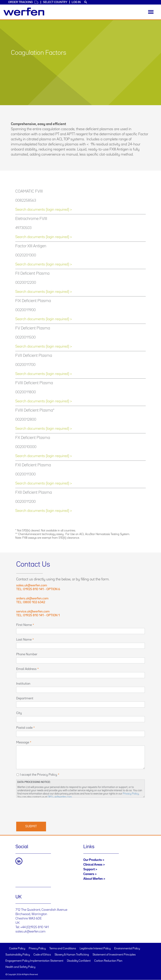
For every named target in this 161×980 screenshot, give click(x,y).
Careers (89, 874)
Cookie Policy (17, 949)
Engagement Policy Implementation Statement (34, 961)
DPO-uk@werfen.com (60, 797)
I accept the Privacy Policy (39, 775)
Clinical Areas (93, 865)
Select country (55, 2)
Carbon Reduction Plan (108, 961)
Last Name (24, 640)
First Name (24, 625)
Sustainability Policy (18, 955)
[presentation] (44, 809)
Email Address (26, 669)
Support (89, 869)
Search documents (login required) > (44, 210)
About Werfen (93, 879)
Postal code (24, 728)
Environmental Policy (127, 949)
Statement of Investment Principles (114, 955)
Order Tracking (23, 2)
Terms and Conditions (63, 949)
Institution (23, 684)
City (19, 713)
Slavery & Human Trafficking (72, 955)
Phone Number (27, 654)
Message (23, 742)
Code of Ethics (42, 955)
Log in (76, 2)
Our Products (93, 860)
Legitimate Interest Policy (95, 949)
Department (25, 698)
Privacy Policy (131, 794)
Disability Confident (79, 961)
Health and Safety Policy (20, 967)
